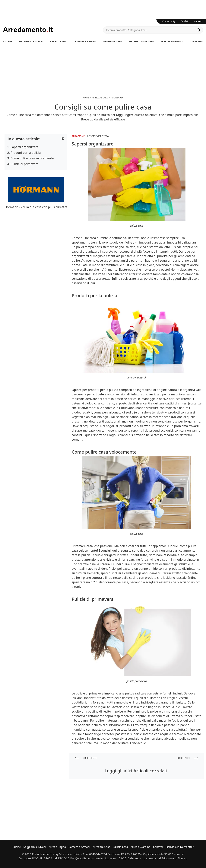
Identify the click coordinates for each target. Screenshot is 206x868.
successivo (188, 758)
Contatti (158, 847)
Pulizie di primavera (24, 164)
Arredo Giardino (171, 41)
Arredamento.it (53, 29)
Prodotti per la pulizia (26, 153)
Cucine (8, 41)
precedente (86, 758)
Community (169, 21)
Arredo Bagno (59, 41)
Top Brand (196, 41)
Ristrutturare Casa (141, 41)
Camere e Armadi (86, 41)
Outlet (185, 21)
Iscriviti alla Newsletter (179, 847)
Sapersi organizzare (24, 147)
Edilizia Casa (120, 847)
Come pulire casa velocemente (32, 158)
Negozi (198, 21)
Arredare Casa (113, 41)
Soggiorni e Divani (31, 41)
